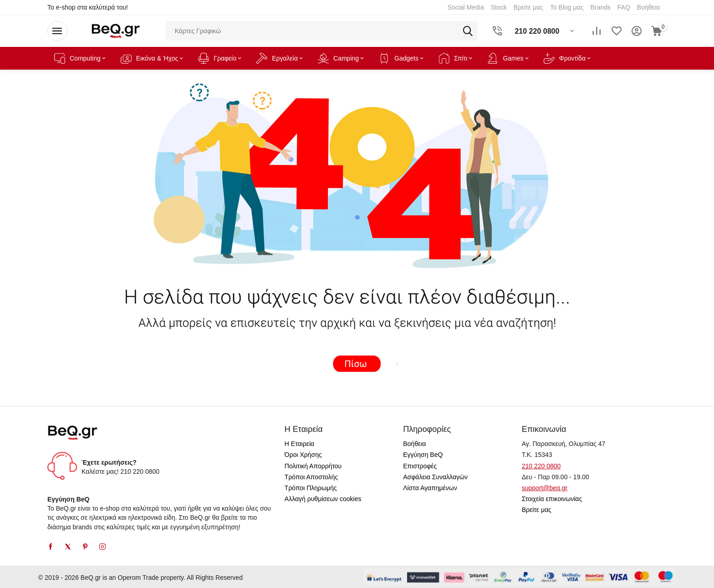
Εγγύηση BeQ (423, 455)
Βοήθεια (414, 444)
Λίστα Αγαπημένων (430, 488)
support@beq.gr (545, 488)
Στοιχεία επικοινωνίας (552, 499)
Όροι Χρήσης (303, 455)
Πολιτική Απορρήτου (313, 466)
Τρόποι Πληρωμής (311, 488)
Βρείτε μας (537, 510)
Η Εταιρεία (299, 444)
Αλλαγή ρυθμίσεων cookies (323, 499)
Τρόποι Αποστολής (311, 477)
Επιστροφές (420, 466)
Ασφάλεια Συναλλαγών (435, 477)
